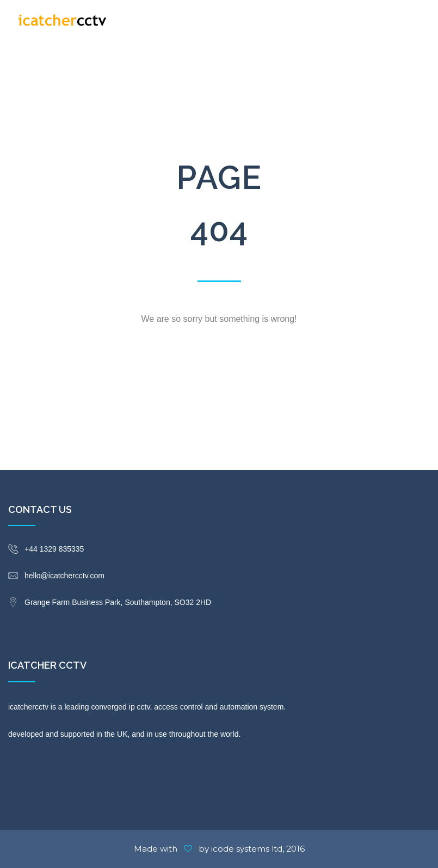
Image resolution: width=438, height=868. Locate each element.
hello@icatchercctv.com (64, 576)
